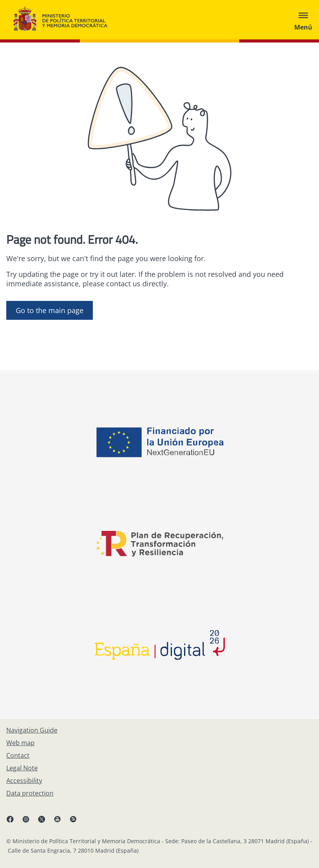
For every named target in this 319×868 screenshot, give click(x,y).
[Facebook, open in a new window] (14, 822)
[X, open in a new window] (46, 822)
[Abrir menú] (303, 20)
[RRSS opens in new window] (77, 822)
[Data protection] (30, 793)
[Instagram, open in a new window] (30, 822)
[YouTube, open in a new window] (61, 822)
